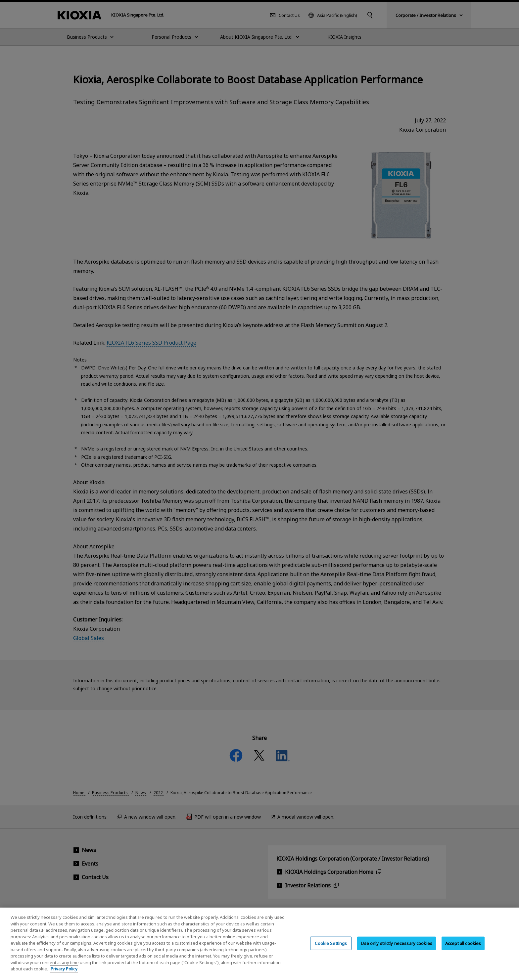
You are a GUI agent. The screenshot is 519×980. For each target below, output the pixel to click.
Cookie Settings (331, 947)
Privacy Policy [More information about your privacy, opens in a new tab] (64, 973)
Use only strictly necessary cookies (397, 947)
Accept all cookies (463, 947)
